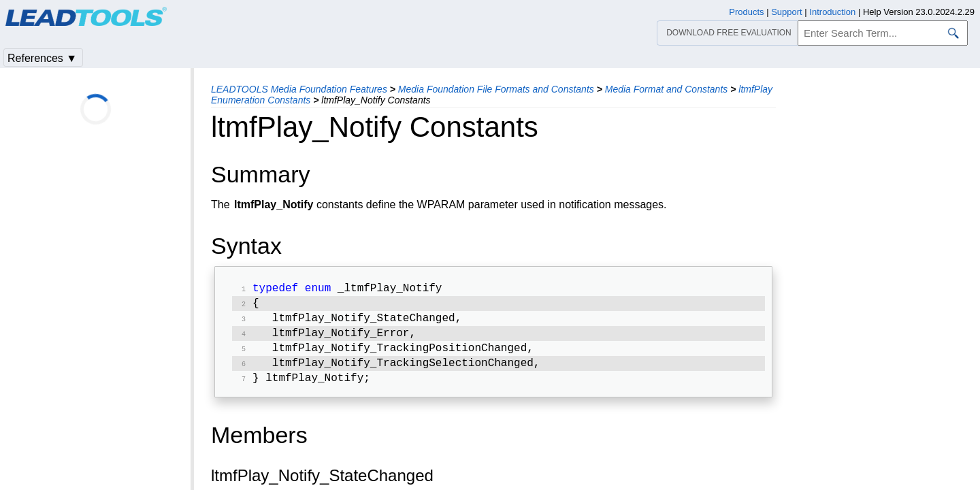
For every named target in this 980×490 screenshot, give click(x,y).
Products (746, 12)
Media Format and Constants (667, 89)
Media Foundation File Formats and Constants (496, 89)
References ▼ (42, 58)
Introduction (832, 12)
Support (787, 12)
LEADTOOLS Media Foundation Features (299, 89)
